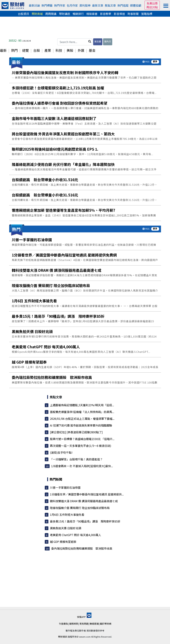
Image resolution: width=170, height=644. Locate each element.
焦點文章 (110, 5)
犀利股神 (85, 5)
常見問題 (84, 624)
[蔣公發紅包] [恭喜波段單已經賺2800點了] (76, 432)
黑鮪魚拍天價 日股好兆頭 (66, 528)
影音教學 (106, 14)
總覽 (25, 50)
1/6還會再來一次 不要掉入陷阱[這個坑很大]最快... (82, 466)
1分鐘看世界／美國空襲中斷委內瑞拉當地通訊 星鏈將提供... (87, 494)
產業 (48, 50)
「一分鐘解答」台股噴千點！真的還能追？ (76, 459)
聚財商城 (37, 14)
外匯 (81, 50)
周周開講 (51, 14)
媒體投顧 (136, 5)
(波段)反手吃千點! (61, 452)
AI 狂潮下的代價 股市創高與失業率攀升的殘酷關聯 (81, 425)
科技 (59, 50)
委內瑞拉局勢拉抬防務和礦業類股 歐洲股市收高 (82, 548)
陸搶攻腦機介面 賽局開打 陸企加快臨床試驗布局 (80, 508)
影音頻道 (119, 14)
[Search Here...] (75, 42)
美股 (70, 50)
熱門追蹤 (123, 5)
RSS (147, 62)
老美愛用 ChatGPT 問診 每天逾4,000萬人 (76, 535)
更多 (155, 62)
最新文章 (98, 5)
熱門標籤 (47, 5)
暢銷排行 (78, 14)
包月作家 (72, 5)
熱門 (14, 50)
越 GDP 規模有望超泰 (63, 542)
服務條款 (74, 624)
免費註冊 (152, 3)
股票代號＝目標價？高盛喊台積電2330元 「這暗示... (82, 439)
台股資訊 (23, 14)
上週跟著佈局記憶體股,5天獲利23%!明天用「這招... (82, 405)
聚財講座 (65, 14)
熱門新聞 (56, 479)
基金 (92, 50)
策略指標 (147, 14)
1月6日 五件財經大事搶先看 (67, 515)
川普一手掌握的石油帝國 (65, 487)
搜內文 (108, 41)
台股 (37, 50)
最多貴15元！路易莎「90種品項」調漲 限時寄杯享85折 (85, 521)
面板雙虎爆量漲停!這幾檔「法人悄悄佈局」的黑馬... (82, 412)
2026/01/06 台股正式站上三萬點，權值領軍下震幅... (82, 419)
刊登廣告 (63, 624)
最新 (3, 50)
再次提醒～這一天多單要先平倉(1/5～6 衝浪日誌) (81, 446)
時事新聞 (133, 14)
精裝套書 (92, 14)
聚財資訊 (63, 637)
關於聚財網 (106, 624)
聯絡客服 (94, 624)
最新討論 (34, 5)
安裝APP (84, 617)
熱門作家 (60, 5)
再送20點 (152, 7)
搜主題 (98, 41)
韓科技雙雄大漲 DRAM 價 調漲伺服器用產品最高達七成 (84, 501)
